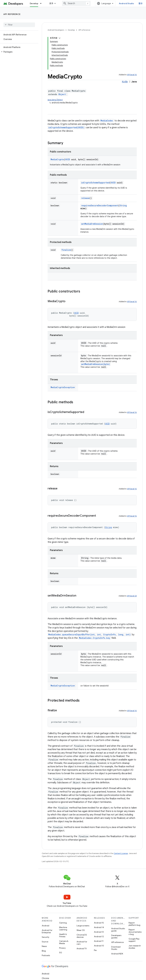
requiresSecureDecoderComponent (100, 205)
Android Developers (56, 30)
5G (61, 953)
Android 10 (99, 946)
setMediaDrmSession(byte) (96, 364)
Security (45, 937)
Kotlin (125, 82)
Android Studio (126, 3)
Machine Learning (63, 928)
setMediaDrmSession (92, 224)
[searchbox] (19, 25)
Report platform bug (134, 924)
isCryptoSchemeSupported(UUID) (66, 127)
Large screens (83, 926)
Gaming (63, 923)
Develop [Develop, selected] (34, 3)
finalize (66, 250)
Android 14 (99, 927)
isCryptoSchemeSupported (95, 183)
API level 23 (132, 596)
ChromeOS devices (82, 936)
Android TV (82, 949)
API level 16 (132, 75)
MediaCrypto (57, 159)
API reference (12, 14)
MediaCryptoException (63, 387)
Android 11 (99, 941)
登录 (141, 3)
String (123, 205)
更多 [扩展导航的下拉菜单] (51, 3)
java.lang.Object (55, 100)
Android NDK (117, 954)
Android (45, 926)
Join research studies (135, 947)
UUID (68, 159)
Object (62, 94)
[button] (19, 52)
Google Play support (134, 940)
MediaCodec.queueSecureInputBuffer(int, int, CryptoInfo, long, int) (89, 635)
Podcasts (46, 955)
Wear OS (81, 930)
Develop (71, 30)
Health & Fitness (63, 935)
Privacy (62, 948)
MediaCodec (107, 121)
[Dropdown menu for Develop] (42, 3)
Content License (121, 853)
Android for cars (82, 943)
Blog (44, 951)
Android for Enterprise (47, 931)
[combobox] (76, 3)
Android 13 (99, 932)
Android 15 (99, 923)
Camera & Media (64, 942)
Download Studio (116, 948)
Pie (95, 950)
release (85, 198)
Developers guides (116, 936)
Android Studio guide (118, 930)
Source (45, 942)
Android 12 (99, 936)
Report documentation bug (135, 932)
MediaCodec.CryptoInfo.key (95, 638)
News (44, 946)
